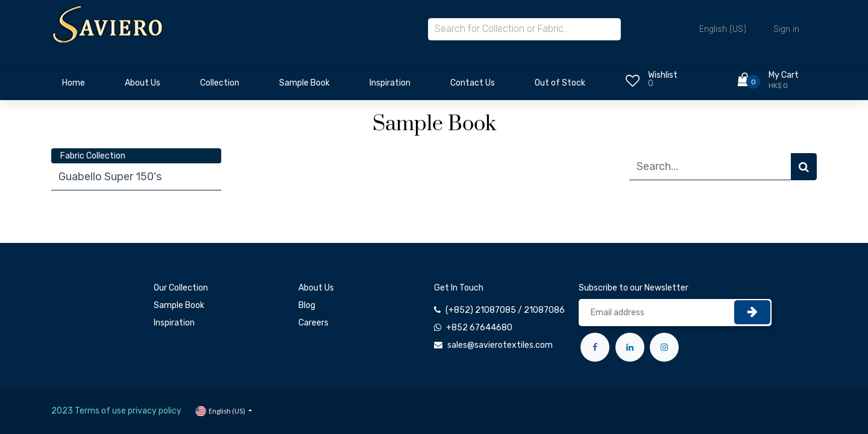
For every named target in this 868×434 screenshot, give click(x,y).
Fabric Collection (93, 156)
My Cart (784, 75)
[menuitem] (74, 86)
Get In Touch (459, 288)
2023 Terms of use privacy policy (116, 411)
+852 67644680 (479, 328)
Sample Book (179, 305)
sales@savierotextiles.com (500, 345)
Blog (307, 305)
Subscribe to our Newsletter (634, 288)
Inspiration (174, 323)
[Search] (804, 167)
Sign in (786, 29)
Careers (313, 323)
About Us (316, 288)
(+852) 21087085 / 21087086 (505, 310)
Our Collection (181, 288)
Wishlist (663, 75)
